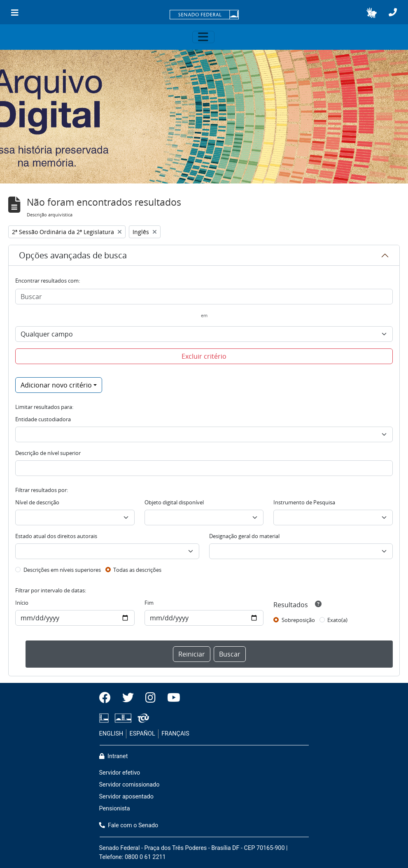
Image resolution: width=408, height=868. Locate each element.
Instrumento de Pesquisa (304, 502)
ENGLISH (111, 734)
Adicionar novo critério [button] (56, 385)
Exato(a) (337, 620)
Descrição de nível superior (48, 453)
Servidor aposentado (126, 797)
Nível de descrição (37, 502)
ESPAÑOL (142, 734)
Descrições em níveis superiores (62, 570)
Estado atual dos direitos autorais (56, 536)
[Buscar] (204, 297)
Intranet (114, 756)
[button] (372, 13)
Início (22, 603)
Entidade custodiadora (43, 419)
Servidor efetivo (120, 773)
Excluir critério (204, 356)
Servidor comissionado (129, 785)
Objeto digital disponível (174, 502)
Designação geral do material (244, 536)
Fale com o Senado (129, 825)
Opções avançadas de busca (73, 255)
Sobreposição (298, 620)
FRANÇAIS (175, 734)
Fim (149, 603)
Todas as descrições (137, 570)
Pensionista (115, 809)
